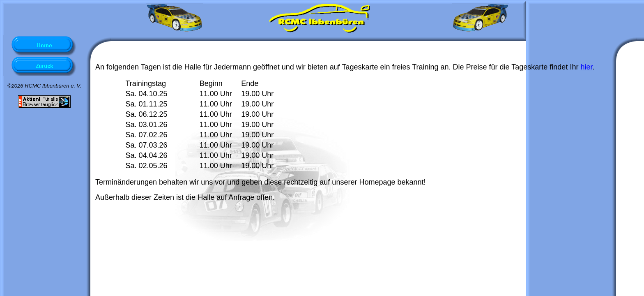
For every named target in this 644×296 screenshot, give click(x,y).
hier (586, 67)
